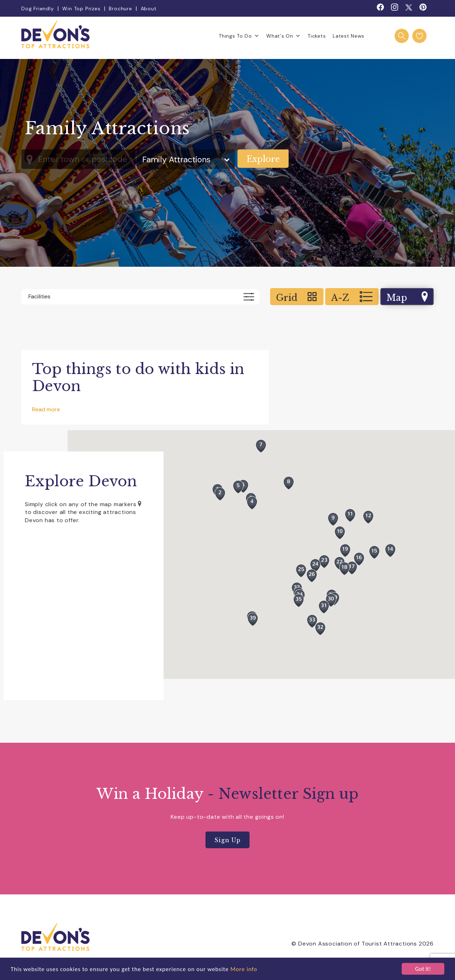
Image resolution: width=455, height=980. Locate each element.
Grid (297, 297)
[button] (301, 571)
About (149, 9)
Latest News (349, 36)
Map (407, 297)
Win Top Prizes (81, 9)
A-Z (352, 297)
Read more (46, 409)
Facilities (141, 297)
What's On (283, 36)
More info (244, 969)
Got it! (423, 969)
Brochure (120, 9)
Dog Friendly (38, 9)
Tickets (317, 36)
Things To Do (239, 36)
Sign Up (227, 840)
